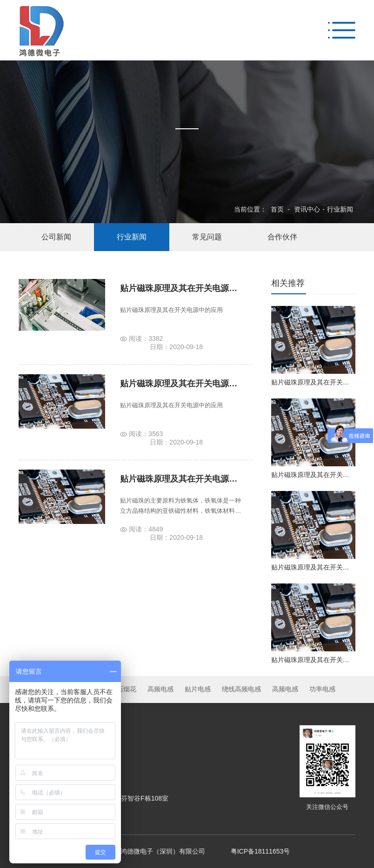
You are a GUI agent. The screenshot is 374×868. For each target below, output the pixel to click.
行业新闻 (340, 209)
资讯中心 (307, 209)
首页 (277, 209)
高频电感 (160, 689)
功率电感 (322, 689)
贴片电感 (198, 689)
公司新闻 (56, 237)
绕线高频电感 (241, 689)
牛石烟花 (123, 689)
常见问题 (207, 237)
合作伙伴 (282, 237)
